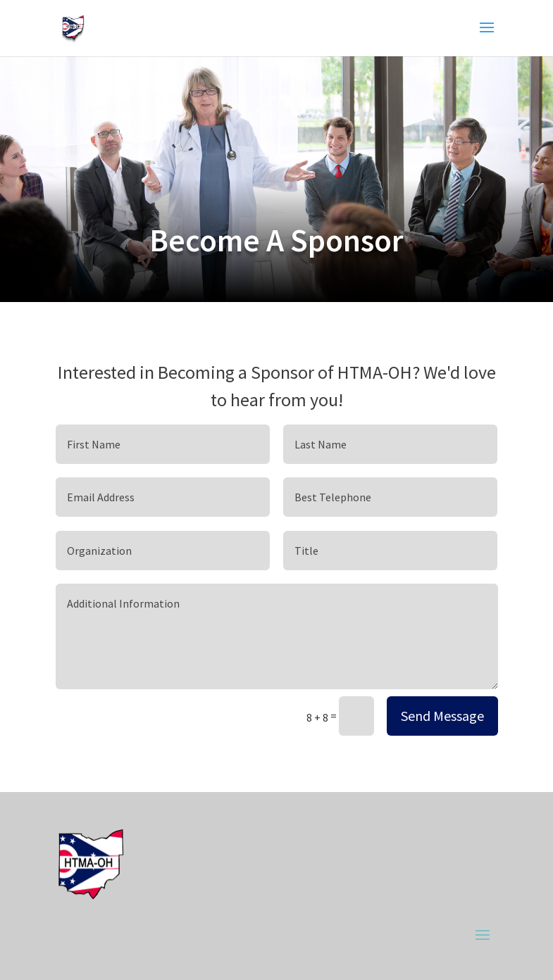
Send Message (442, 716)
